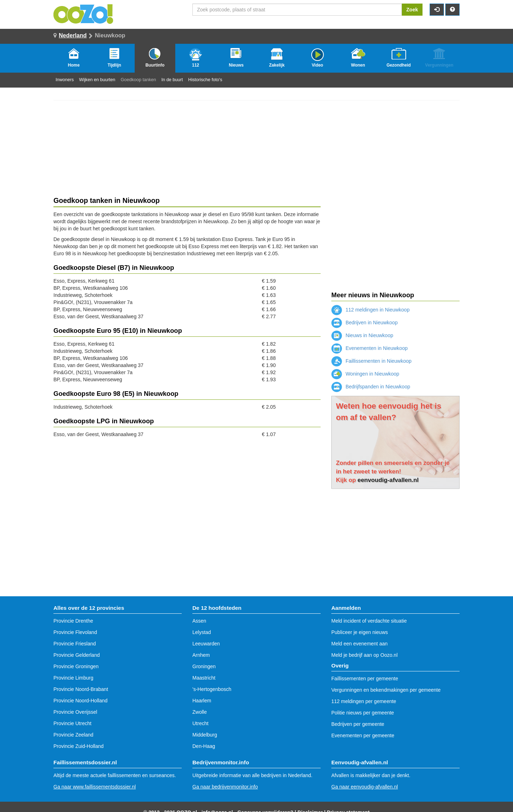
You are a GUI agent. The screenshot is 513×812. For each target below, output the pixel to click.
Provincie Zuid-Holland (79, 746)
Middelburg (205, 735)
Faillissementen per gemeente (365, 679)
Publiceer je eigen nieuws (360, 632)
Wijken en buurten (97, 80)
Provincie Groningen (76, 666)
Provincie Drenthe (73, 621)
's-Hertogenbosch (212, 689)
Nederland (73, 35)
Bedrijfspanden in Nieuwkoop (371, 387)
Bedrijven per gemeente (358, 724)
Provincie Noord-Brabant (81, 689)
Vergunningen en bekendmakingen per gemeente (386, 690)
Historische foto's (205, 80)
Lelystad (202, 632)
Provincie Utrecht (72, 723)
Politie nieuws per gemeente (363, 713)
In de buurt (172, 80)
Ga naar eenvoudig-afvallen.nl (365, 787)
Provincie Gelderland (77, 655)
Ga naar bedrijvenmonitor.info (225, 787)
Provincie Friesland (75, 644)
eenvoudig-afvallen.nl (388, 480)
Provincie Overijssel (75, 712)
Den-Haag (204, 746)
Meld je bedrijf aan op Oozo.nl (364, 655)
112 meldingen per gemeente (364, 701)
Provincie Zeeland (73, 735)
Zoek (412, 10)
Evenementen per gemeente (363, 735)
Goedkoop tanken (138, 80)
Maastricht (204, 678)
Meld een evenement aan (359, 644)
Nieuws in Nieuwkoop (362, 335)
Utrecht (200, 723)
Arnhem (201, 655)
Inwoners (65, 80)
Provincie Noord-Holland (81, 701)
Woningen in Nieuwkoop (365, 374)
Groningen (204, 666)
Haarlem (202, 701)
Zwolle (199, 712)
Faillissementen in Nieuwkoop (371, 361)
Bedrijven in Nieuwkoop (364, 323)
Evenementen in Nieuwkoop (369, 348)
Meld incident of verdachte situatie (369, 621)
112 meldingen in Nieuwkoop (370, 310)
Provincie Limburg (73, 678)
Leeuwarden (206, 644)
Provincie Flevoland (75, 632)
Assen (199, 621)
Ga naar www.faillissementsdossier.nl (95, 787)
